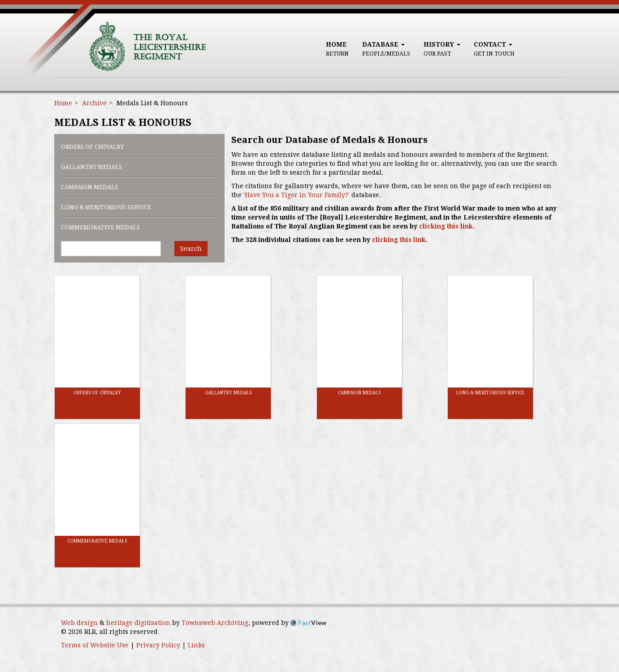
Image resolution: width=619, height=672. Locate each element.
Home (337, 49)
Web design (79, 623)
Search (191, 249)
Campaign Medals (89, 187)
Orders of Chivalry (92, 147)
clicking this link (446, 226)
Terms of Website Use (95, 645)
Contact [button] (494, 49)
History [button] (442, 49)
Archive (94, 103)
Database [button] (386, 49)
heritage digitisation (138, 623)
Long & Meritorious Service (106, 207)
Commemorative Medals (100, 227)
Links (196, 645)
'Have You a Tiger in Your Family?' (297, 195)
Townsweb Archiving (215, 623)
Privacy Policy (158, 645)
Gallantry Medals (91, 167)
